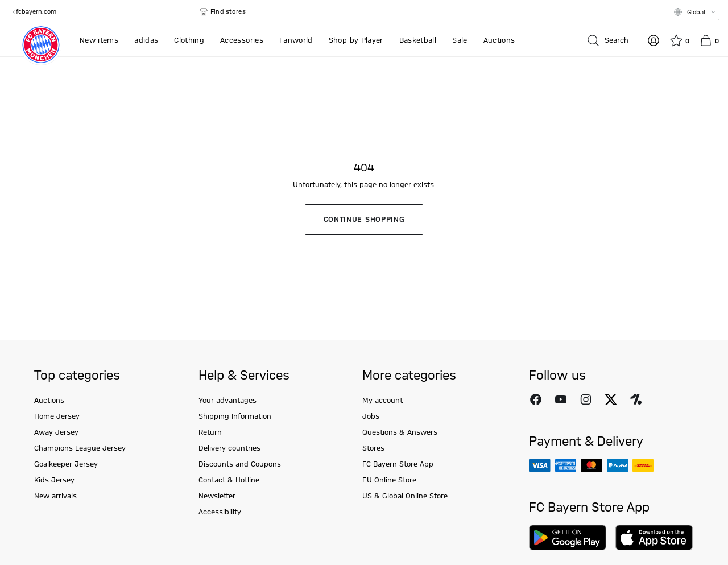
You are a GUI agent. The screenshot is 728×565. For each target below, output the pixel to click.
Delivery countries (229, 448)
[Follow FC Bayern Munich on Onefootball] (636, 399)
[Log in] (653, 40)
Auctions (49, 401)
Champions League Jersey (80, 448)
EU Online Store (389, 480)
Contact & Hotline (229, 480)
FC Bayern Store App (398, 464)
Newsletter (217, 496)
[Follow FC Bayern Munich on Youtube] (561, 399)
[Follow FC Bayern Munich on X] (611, 399)
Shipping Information (235, 416)
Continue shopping (364, 220)
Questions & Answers (400, 432)
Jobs (371, 416)
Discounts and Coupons (240, 464)
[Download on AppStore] (654, 537)
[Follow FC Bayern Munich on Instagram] (586, 399)
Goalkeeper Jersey (66, 464)
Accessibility (220, 512)
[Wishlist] (679, 40)
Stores (373, 448)
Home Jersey (57, 416)
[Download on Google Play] (568, 537)
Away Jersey (56, 432)
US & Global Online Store (405, 496)
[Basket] (709, 40)
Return (210, 432)
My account (382, 401)
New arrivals (55, 496)
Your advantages (227, 401)
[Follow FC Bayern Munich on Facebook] (536, 399)
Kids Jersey (54, 480)
